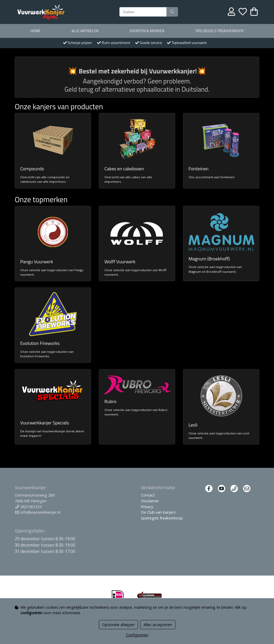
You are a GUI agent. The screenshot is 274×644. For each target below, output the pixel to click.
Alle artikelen (85, 31)
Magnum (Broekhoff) (209, 259)
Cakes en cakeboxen (124, 169)
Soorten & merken (147, 31)
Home (35, 31)
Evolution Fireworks (40, 343)
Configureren (137, 635)
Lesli (193, 425)
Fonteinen (199, 169)
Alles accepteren (158, 625)
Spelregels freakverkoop (220, 31)
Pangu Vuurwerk (37, 262)
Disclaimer (150, 501)
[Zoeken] (143, 12)
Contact (148, 495)
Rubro (110, 401)
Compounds (32, 169)
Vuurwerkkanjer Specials (45, 423)
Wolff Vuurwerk (120, 262)
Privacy (147, 507)
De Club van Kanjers (158, 512)
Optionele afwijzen (118, 625)
